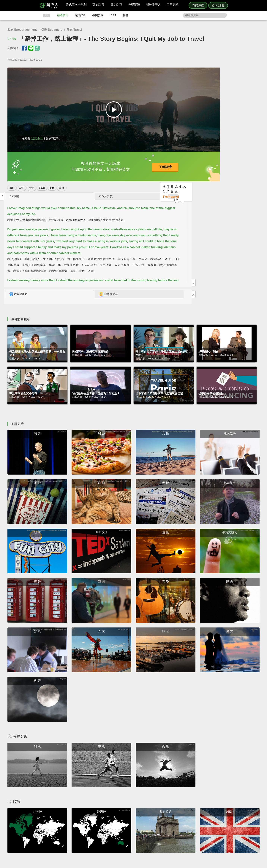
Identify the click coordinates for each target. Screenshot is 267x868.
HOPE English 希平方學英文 (102, 797)
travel (42, 186)
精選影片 (63, 15)
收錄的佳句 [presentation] (178, 170)
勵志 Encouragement (22, 30)
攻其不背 (37, 137)
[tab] (187, 72)
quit (52, 186)
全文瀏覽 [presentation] (174, 72)
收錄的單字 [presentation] (224, 170)
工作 (21, 186)
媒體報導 (156, 830)
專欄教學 (98, 15)
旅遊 (31, 186)
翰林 (126, 15)
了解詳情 (121, 166)
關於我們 (156, 826)
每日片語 (138, 826)
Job (12, 186)
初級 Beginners (52, 30)
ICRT (113, 15)
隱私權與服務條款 (178, 819)
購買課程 (198, 5)
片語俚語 (80, 15)
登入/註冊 (218, 5)
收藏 (14, 39)
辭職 (62, 186)
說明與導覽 (175, 823)
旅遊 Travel (74, 30)
